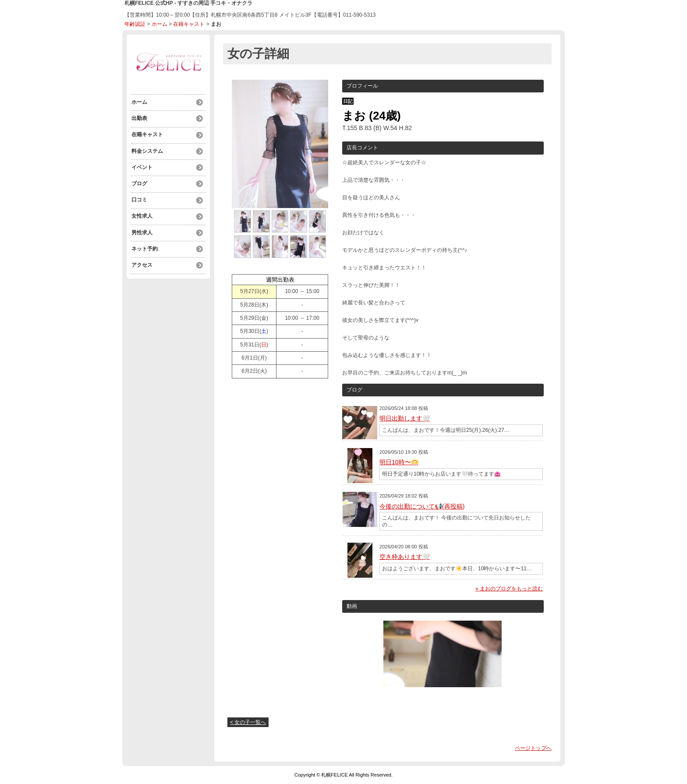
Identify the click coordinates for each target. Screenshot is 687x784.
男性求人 (142, 228)
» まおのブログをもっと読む (509, 589)
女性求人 (142, 212)
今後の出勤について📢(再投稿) (422, 506)
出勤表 (139, 118)
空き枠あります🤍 (405, 557)
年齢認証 (135, 24)
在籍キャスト (189, 24)
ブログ (139, 181)
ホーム (159, 24)
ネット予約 (144, 244)
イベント (142, 165)
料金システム (147, 149)
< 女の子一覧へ (248, 722)
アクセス (142, 260)
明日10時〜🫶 (399, 462)
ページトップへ (533, 748)
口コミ (139, 197)
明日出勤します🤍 (405, 418)
